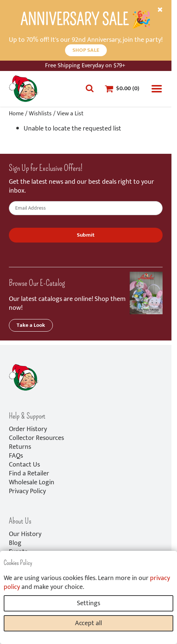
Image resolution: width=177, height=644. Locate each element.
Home (16, 114)
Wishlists (40, 114)
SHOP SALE (86, 50)
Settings (88, 603)
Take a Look (31, 325)
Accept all (88, 623)
